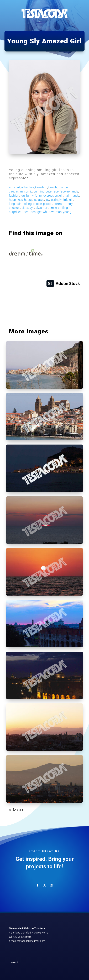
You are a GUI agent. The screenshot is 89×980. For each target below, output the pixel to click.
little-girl (68, 200)
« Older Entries (26, 810)
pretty (69, 204)
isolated (39, 200)
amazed (14, 187)
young (67, 212)
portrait (59, 204)
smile (53, 208)
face (56, 191)
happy (28, 200)
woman (56, 212)
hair (67, 196)
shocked (15, 208)
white (46, 212)
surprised (15, 212)
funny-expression (46, 196)
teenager (36, 212)
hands (75, 196)
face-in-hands (69, 191)
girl (61, 196)
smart (44, 208)
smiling (63, 208)
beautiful (41, 187)
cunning (39, 191)
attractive (28, 187)
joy (47, 200)
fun (23, 196)
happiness (16, 200)
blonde (63, 187)
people (37, 204)
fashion (14, 196)
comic (28, 191)
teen (26, 212)
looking (27, 204)
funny (30, 196)
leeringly (56, 200)
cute (49, 191)
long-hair (15, 204)
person (48, 204)
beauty (53, 187)
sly (37, 208)
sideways (28, 208)
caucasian (16, 191)
